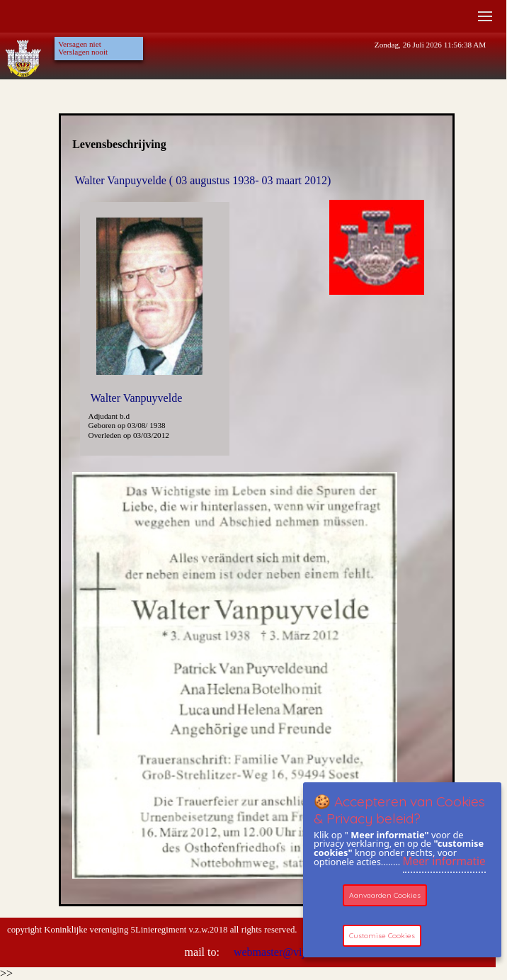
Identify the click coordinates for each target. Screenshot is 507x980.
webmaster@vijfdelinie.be (292, 952)
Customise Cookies (382, 936)
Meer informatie (444, 861)
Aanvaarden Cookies (385, 895)
